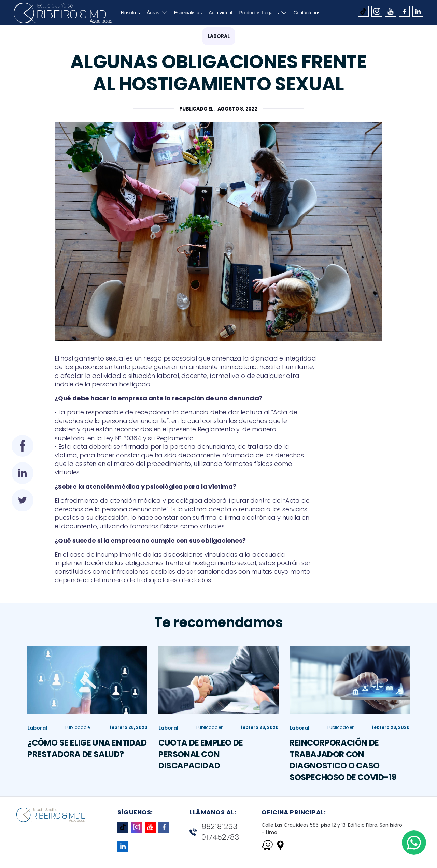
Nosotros (130, 13)
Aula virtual (220, 13)
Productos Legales (259, 13)
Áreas (153, 13)
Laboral (219, 36)
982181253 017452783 (214, 832)
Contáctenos (307, 13)
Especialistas (188, 13)
